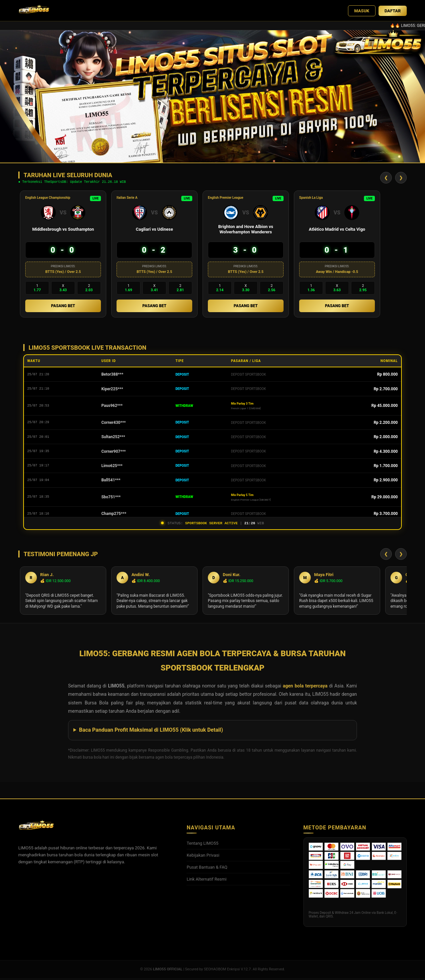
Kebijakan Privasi (203, 857)
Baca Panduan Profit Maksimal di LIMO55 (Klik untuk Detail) (151, 732)
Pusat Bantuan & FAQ (207, 869)
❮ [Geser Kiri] (386, 178)
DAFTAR (393, 11)
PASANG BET (63, 307)
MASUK (362, 11)
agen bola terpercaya (305, 688)
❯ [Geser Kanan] (401, 178)
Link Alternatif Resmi (207, 881)
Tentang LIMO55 (203, 845)
